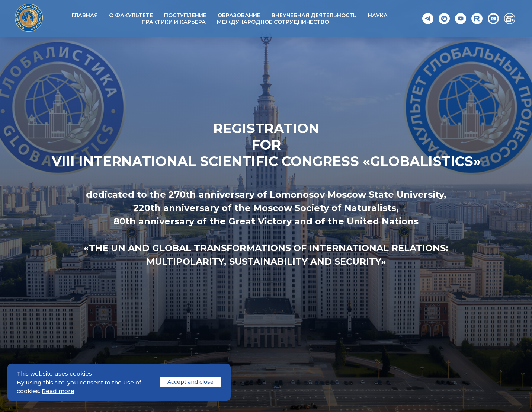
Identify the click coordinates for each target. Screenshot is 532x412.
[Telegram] (428, 19)
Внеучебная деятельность (314, 15)
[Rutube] (477, 19)
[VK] (444, 19)
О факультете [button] (131, 15)
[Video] (510, 19)
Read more (58, 391)
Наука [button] (378, 15)
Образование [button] (239, 15)
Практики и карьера (174, 22)
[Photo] (493, 19)
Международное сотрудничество (273, 22)
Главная (85, 15)
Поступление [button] (185, 15)
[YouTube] (461, 19)
